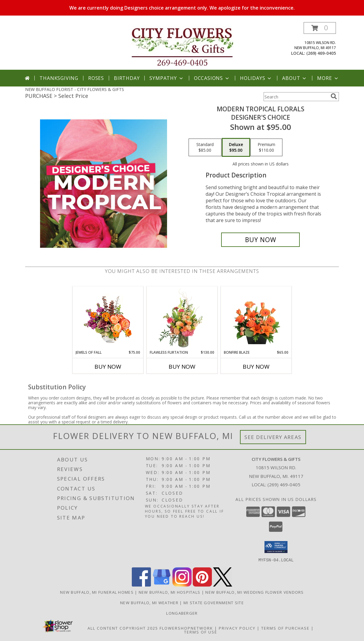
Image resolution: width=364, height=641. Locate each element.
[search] (334, 96)
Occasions (212, 78)
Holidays (256, 78)
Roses (96, 78)
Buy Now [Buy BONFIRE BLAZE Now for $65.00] (256, 367)
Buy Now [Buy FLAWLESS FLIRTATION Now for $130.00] (182, 367)
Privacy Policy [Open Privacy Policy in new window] (237, 628)
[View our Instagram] (182, 585)
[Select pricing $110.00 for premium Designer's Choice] (266, 148)
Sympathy (167, 78)
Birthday (127, 78)
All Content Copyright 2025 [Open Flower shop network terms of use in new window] (123, 628)
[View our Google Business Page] (162, 585)
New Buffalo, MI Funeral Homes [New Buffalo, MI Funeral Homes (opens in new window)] (97, 592)
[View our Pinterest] (202, 585)
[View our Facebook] (141, 585)
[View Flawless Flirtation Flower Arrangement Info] (182, 318)
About (295, 78)
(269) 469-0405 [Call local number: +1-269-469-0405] (321, 53)
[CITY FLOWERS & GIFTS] (183, 46)
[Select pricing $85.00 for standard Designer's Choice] (205, 148)
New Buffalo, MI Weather (149, 602)
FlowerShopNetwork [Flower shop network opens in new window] (186, 628)
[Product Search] (296, 97)
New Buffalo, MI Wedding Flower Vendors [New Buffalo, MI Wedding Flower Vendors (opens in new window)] (254, 592)
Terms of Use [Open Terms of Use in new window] (201, 632)
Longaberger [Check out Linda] (182, 613)
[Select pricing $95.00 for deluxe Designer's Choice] (236, 148)
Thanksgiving (59, 78)
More (328, 78)
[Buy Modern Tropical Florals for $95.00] (260, 240)
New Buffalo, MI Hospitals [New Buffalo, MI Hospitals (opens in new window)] (170, 592)
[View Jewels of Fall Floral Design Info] (108, 318)
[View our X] (223, 585)
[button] (320, 28)
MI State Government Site (214, 602)
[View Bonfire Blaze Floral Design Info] (256, 318)
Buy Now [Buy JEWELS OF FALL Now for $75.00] (108, 367)
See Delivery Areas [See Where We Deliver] (273, 437)
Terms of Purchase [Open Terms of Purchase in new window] (285, 628)
